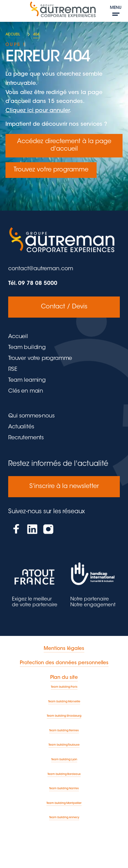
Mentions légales (64, 649)
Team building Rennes (64, 731)
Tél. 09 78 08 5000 (33, 284)
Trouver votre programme (40, 359)
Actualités (21, 427)
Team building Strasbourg (64, 716)
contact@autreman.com (41, 269)
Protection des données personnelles (64, 663)
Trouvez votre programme (51, 170)
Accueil (18, 337)
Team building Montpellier (64, 803)
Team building (27, 348)
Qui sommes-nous (31, 416)
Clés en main (26, 391)
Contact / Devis (64, 307)
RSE (13, 369)
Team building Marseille (64, 702)
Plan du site (64, 678)
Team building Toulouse (64, 745)
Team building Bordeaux (64, 774)
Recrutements (26, 438)
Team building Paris (64, 687)
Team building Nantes (64, 789)
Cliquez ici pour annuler (38, 111)
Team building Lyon (64, 760)
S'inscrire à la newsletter (64, 487)
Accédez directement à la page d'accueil (64, 146)
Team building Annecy (64, 818)
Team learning (27, 380)
